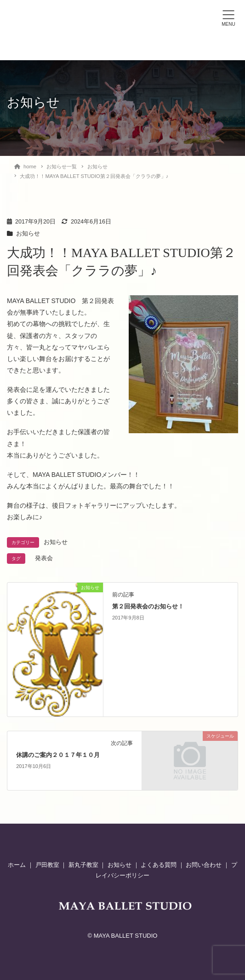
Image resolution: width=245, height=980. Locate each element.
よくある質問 (159, 865)
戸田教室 (47, 865)
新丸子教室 (83, 865)
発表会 (44, 558)
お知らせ (28, 234)
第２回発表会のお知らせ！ (148, 607)
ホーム (18, 865)
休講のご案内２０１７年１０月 (58, 755)
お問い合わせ (204, 865)
